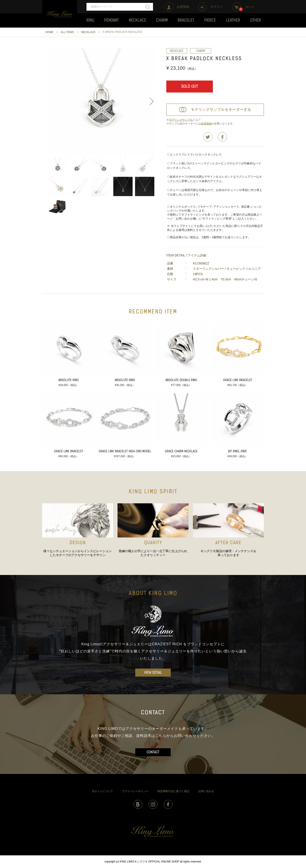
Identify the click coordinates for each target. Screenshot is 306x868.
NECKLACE (88, 32)
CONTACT (153, 752)
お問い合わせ (206, 791)
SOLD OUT (190, 87)
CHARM (201, 51)
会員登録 (206, 124)
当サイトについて (102, 791)
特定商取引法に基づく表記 (173, 791)
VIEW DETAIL (153, 673)
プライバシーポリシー (135, 791)
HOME (49, 32)
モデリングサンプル (181, 120)
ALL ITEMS (67, 32)
